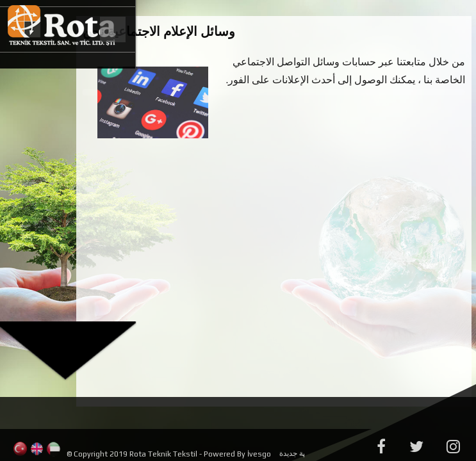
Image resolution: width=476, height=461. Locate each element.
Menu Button (111, 29)
